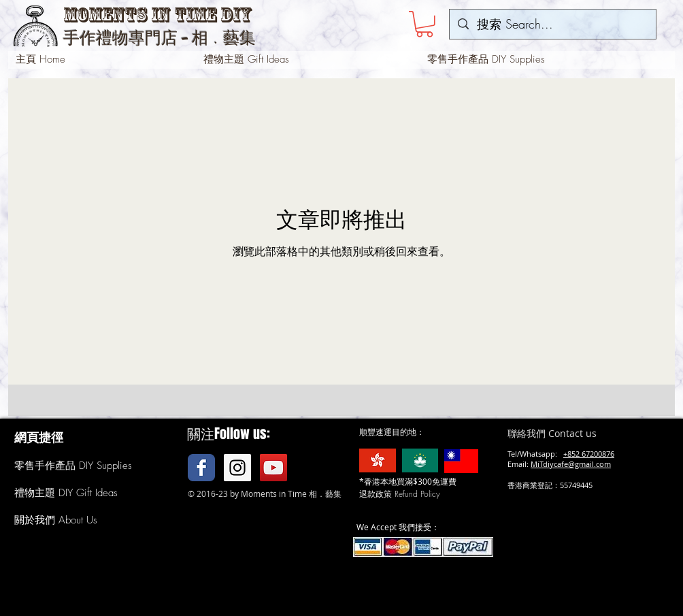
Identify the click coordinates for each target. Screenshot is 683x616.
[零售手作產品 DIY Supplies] (73, 466)
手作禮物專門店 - (128, 38)
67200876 (598, 454)
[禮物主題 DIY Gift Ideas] (74, 493)
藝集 (239, 38)
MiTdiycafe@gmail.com (571, 464)
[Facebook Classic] (201, 468)
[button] (424, 24)
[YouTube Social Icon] (273, 468)
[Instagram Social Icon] (237, 468)
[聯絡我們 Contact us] (571, 434)
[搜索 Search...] (552, 24)
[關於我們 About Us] (57, 521)
